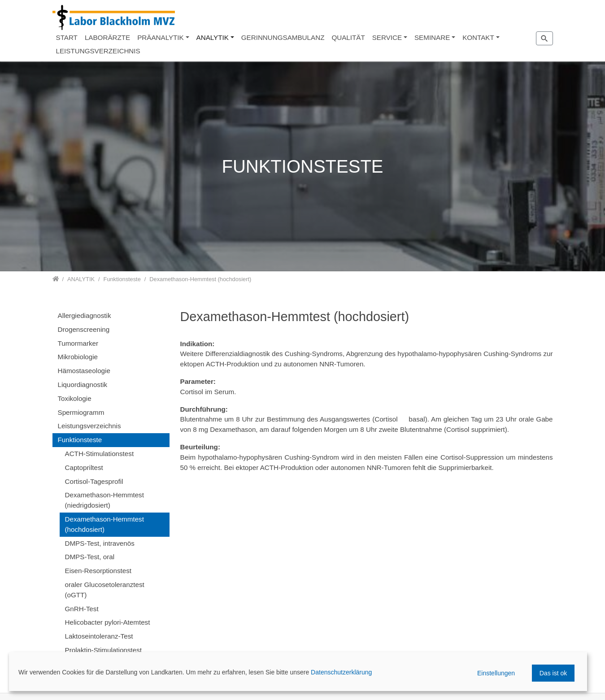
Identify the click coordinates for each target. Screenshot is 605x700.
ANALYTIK (213, 37)
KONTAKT (478, 37)
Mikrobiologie (78, 357)
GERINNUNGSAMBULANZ (283, 37)
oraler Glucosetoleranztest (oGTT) (105, 590)
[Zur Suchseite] (544, 38)
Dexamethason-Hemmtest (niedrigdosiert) (104, 500)
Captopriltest (84, 467)
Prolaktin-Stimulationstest (103, 650)
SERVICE (387, 37)
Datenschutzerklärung (341, 672)
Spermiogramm (81, 412)
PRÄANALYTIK (161, 37)
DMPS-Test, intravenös (100, 543)
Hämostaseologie (84, 371)
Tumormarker (78, 343)
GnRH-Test (82, 609)
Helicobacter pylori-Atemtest (108, 622)
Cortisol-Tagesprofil (94, 481)
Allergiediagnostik (85, 315)
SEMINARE (432, 37)
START (67, 37)
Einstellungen (496, 673)
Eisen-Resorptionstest (98, 571)
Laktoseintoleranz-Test (99, 636)
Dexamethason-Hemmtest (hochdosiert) (104, 524)
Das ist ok (553, 673)
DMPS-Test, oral (90, 557)
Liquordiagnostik (83, 385)
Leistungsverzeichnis (89, 426)
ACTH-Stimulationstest (100, 454)
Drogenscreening (84, 329)
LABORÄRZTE (107, 37)
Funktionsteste (80, 440)
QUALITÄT (348, 37)
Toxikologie (75, 398)
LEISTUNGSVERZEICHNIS (98, 51)
